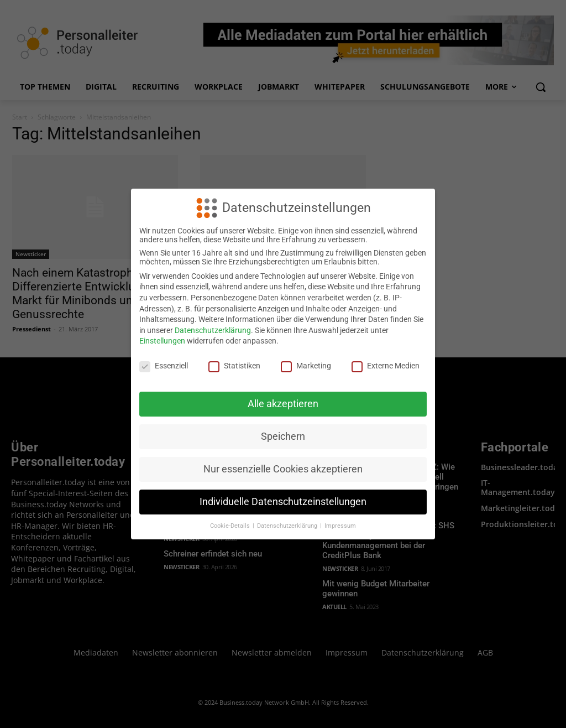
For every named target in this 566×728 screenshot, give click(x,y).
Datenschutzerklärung (213, 330)
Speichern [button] (283, 436)
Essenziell (164, 366)
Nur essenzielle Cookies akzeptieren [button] (283, 469)
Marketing (306, 366)
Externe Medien (386, 366)
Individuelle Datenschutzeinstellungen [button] (283, 502)
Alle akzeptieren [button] (283, 404)
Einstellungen (162, 341)
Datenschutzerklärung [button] (288, 526)
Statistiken (234, 366)
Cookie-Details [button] (231, 526)
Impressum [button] (340, 526)
